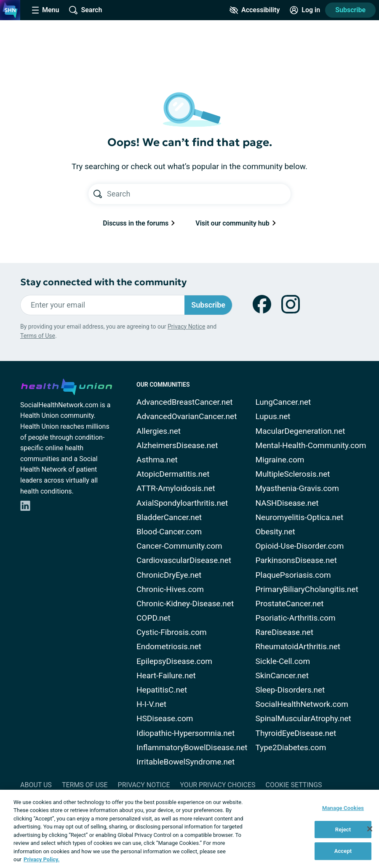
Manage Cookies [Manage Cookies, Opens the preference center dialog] (343, 808)
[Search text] (199, 194)
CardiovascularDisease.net (184, 560)
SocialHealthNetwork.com (302, 704)
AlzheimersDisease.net (177, 445)
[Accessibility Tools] (255, 10)
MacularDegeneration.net (300, 431)
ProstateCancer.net (290, 604)
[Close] (370, 829)
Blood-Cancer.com (169, 532)
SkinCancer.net (282, 676)
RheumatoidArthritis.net (298, 646)
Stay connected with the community (103, 282)
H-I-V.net (151, 704)
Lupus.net (273, 416)
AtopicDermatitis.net (173, 474)
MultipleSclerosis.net (293, 474)
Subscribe (350, 10)
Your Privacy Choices (218, 785)
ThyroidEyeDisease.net (296, 733)
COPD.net (153, 618)
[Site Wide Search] (85, 10)
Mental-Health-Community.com (311, 445)
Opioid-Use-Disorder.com (300, 546)
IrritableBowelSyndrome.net (185, 762)
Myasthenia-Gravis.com (297, 488)
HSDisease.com (165, 718)
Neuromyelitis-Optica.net (300, 517)
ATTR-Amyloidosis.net (176, 488)
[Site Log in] (305, 10)
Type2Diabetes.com (291, 747)
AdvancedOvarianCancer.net (187, 416)
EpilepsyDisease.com (174, 661)
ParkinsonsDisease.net (296, 560)
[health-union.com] (67, 385)
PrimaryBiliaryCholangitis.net (307, 589)
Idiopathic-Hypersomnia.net (185, 733)
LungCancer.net (283, 402)
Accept (343, 851)
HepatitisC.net (162, 690)
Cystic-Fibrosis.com (172, 632)
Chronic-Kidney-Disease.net (185, 604)
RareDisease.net (284, 632)
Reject (343, 830)
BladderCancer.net (169, 517)
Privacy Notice (186, 326)
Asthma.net (157, 460)
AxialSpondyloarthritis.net (182, 503)
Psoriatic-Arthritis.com (296, 618)
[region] (189, 829)
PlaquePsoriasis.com (293, 575)
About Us (36, 785)
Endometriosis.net (169, 646)
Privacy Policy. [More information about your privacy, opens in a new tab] (41, 859)
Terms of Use (38, 336)
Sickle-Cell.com (283, 661)
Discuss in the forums (139, 223)
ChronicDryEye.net (169, 575)
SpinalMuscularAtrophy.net (303, 718)
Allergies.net (159, 431)
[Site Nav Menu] (45, 10)
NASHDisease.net (287, 503)
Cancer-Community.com (179, 546)
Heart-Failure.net (166, 676)
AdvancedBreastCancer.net (185, 402)
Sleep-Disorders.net (290, 690)
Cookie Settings (294, 785)
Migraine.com (280, 460)
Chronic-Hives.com (170, 589)
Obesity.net (275, 532)
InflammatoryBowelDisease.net (192, 747)
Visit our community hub (236, 223)
